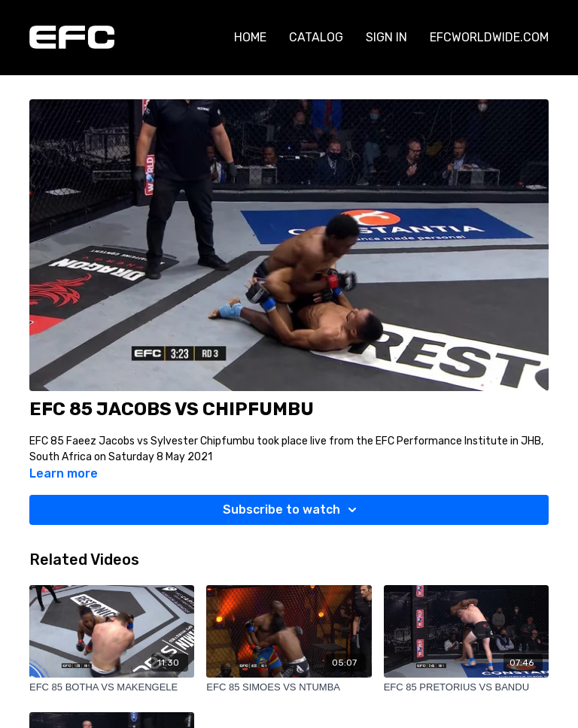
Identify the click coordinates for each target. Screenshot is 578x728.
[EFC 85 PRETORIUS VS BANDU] (466, 687)
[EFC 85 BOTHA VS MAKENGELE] (112, 687)
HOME (250, 37)
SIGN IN (386, 37)
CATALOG (316, 37)
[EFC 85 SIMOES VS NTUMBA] (289, 687)
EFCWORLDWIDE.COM (489, 37)
